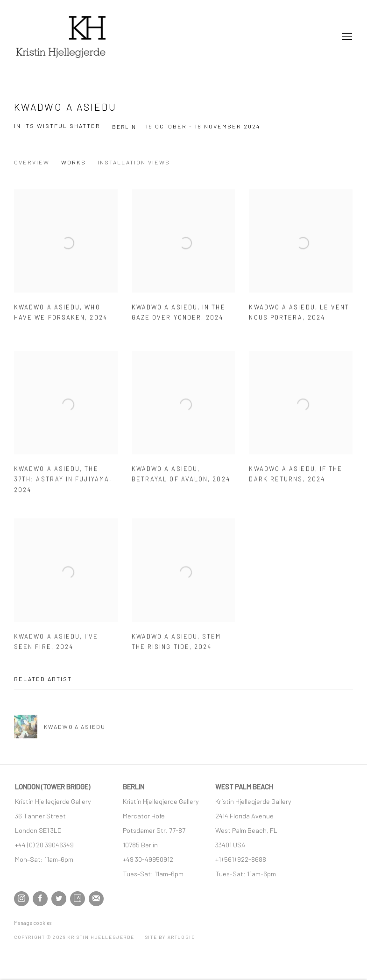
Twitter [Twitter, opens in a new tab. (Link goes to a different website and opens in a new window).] (59, 899)
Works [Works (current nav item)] (74, 162)
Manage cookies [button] (33, 923)
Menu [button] (346, 37)
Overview (32, 162)
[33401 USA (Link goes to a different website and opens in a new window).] (230, 845)
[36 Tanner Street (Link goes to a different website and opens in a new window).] (40, 816)
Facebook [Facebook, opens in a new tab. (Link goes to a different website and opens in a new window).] (40, 899)
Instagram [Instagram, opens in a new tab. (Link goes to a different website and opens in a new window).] (21, 899)
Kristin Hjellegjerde (61, 37)
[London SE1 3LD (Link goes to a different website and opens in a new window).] (39, 830)
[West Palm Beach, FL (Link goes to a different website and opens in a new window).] (247, 830)
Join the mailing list (96, 899)
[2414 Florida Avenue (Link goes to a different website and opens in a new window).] (244, 816)
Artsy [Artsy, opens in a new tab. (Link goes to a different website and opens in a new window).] (78, 899)
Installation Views (134, 162)
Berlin (124, 127)
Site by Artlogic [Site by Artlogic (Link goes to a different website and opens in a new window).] (170, 937)
